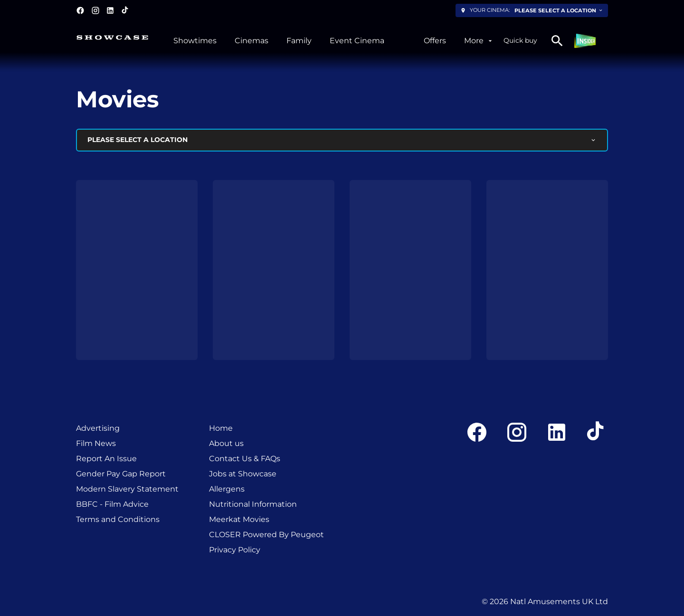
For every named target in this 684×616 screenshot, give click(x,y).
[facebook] (80, 10)
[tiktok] (125, 10)
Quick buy (520, 40)
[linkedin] (110, 10)
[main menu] (334, 41)
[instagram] (95, 10)
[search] (557, 41)
